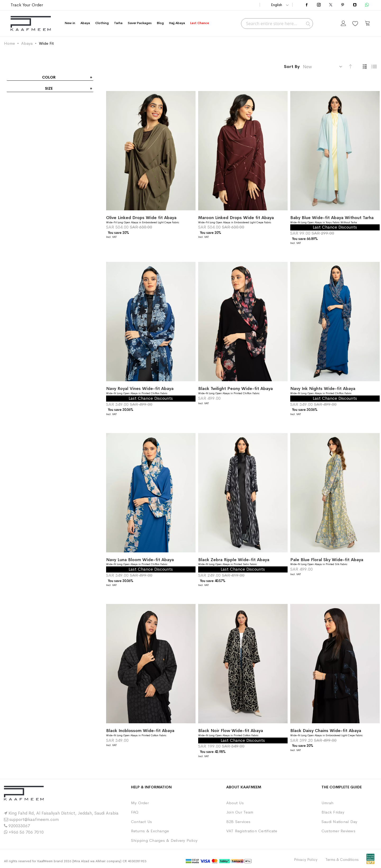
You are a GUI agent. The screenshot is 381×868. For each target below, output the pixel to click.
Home (9, 43)
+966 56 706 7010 (26, 832)
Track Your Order (27, 5)
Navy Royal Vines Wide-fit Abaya (140, 388)
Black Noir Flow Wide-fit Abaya (231, 731)
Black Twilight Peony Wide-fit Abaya (235, 388)
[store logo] (31, 23)
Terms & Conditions (342, 860)
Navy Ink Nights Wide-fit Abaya (323, 388)
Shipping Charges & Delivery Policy (164, 840)
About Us (235, 803)
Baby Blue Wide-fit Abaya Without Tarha (332, 218)
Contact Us (141, 822)
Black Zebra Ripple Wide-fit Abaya (234, 560)
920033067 (19, 826)
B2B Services (238, 822)
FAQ (135, 812)
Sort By (292, 67)
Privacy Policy (306, 860)
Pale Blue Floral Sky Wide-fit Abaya (327, 560)
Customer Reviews (338, 831)
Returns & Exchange (150, 831)
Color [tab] (49, 77)
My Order (140, 803)
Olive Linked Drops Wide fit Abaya (141, 218)
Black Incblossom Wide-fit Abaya (140, 731)
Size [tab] (49, 88)
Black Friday (333, 812)
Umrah (327, 803)
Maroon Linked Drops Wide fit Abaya (236, 218)
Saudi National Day (339, 822)
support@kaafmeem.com (34, 819)
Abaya (27, 43)
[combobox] (277, 24)
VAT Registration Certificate (252, 831)
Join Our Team (240, 812)
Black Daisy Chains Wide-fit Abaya (326, 731)
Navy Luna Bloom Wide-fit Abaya (140, 560)
